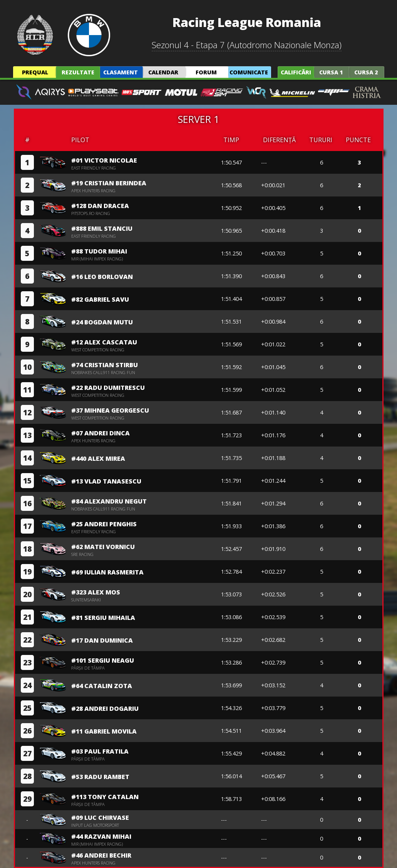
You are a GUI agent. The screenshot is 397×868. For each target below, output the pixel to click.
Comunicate (249, 72)
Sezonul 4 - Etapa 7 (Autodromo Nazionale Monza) (247, 45)
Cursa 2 (366, 72)
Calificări (296, 72)
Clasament (121, 72)
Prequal (35, 72)
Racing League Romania (247, 22)
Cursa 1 (331, 72)
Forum (206, 72)
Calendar (163, 72)
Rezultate (78, 72)
